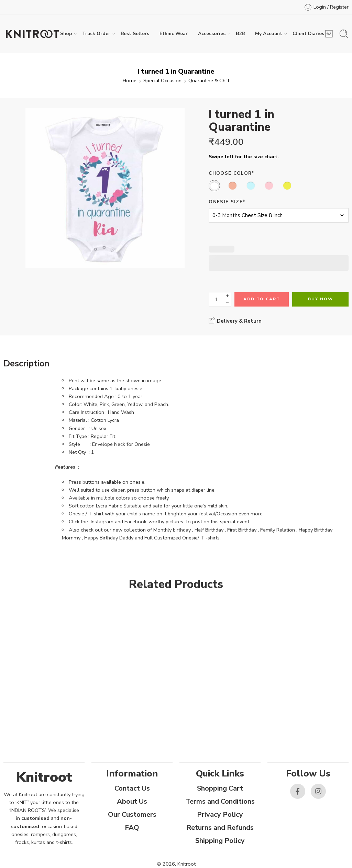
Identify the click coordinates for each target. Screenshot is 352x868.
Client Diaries (308, 34)
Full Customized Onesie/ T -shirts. (183, 538)
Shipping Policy (220, 841)
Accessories (212, 34)
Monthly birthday (172, 530)
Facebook (135, 522)
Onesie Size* (227, 202)
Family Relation (278, 530)
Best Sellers (135, 34)
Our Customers (132, 815)
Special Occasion (162, 81)
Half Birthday (209, 530)
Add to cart (262, 299)
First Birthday (242, 530)
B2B (240, 34)
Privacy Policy (220, 815)
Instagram (102, 522)
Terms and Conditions (220, 801)
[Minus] (227, 303)
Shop (66, 34)
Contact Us (132, 788)
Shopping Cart (220, 788)
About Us (132, 801)
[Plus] (227, 296)
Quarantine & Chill (209, 81)
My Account (269, 34)
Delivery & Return (235, 321)
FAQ (132, 828)
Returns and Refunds (220, 828)
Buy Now (321, 299)
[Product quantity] (216, 299)
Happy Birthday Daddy (109, 538)
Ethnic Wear (174, 34)
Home (130, 81)
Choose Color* (232, 173)
